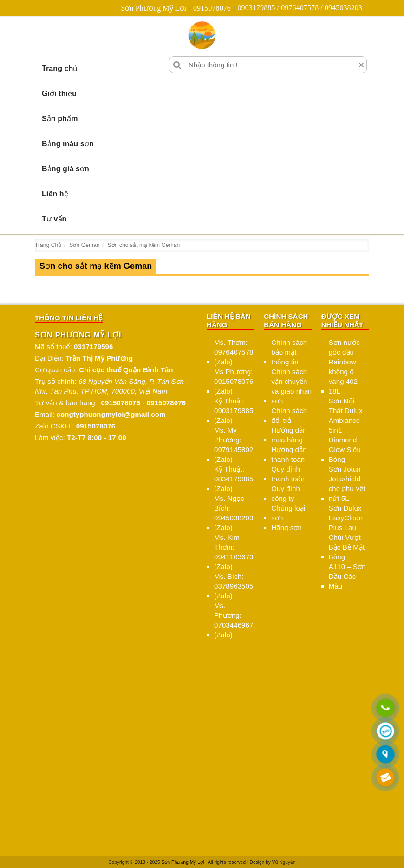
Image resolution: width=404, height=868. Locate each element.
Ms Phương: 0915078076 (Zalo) (234, 381)
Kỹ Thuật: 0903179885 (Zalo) (234, 411)
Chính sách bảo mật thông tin (289, 352)
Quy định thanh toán (288, 474)
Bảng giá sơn (65, 169)
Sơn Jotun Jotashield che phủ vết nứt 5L (347, 484)
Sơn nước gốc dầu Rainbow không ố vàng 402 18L (344, 367)
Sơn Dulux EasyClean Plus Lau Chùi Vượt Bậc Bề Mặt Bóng (347, 532)
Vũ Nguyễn (284, 862)
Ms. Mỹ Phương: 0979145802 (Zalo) (234, 445)
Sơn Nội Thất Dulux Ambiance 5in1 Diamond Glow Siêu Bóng (346, 430)
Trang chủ (60, 68)
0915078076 (212, 8)
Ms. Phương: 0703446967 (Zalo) (234, 620)
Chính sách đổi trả (289, 415)
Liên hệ (55, 194)
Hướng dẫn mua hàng (289, 435)
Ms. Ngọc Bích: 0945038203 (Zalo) (234, 513)
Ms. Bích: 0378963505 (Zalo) (234, 586)
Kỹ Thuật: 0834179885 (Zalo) (234, 479)
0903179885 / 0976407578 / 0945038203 (300, 8)
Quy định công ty (286, 493)
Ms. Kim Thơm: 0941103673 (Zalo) (234, 552)
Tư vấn (54, 219)
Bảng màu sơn (68, 144)
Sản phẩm (60, 119)
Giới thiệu (59, 94)
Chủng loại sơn (288, 513)
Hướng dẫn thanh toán (289, 454)
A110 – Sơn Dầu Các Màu (347, 576)
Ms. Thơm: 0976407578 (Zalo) (234, 352)
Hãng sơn (287, 528)
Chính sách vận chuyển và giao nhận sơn (291, 386)
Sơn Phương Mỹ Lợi (153, 8)
